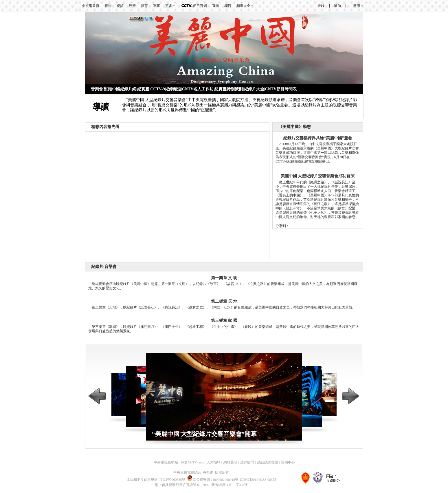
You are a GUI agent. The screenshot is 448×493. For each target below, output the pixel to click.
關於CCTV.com (192, 462)
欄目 (228, 6)
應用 (357, 6)
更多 (169, 6)
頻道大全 (243, 6)
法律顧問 (247, 462)
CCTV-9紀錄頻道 (166, 89)
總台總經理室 (268, 462)
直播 (216, 6)
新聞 (108, 6)
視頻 (120, 6)
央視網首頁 (91, 6)
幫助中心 (288, 462)
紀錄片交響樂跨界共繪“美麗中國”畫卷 (318, 138)
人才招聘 (214, 462)
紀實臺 (143, 89)
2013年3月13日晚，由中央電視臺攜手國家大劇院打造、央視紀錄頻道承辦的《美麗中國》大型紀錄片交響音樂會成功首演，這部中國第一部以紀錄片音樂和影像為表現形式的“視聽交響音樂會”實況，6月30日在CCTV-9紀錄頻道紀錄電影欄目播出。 (317, 153)
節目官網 (200, 6)
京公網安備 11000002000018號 (213, 480)
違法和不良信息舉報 (142, 480)
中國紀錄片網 (124, 89)
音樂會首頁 (101, 89)
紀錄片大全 (254, 89)
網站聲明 (230, 462)
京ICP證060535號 (172, 480)
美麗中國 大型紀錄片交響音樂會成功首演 (318, 176)
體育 (144, 6)
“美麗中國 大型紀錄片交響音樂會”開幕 (204, 434)
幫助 (337, 6)
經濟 (132, 6)
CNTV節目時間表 (281, 89)
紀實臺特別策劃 (229, 89)
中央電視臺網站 (166, 462)
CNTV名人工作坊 (198, 89)
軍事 (157, 6)
